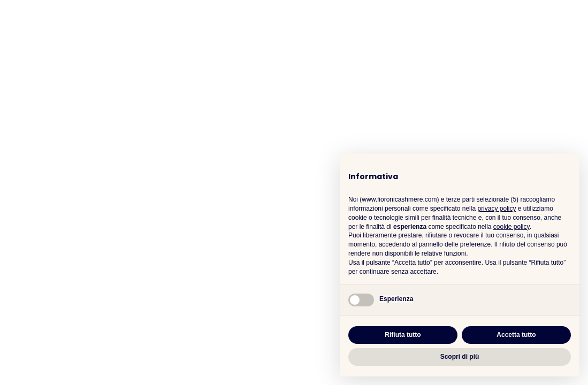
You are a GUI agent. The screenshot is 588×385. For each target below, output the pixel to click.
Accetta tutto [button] (516, 335)
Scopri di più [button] (460, 357)
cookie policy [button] (511, 227)
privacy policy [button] (497, 209)
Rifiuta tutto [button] (403, 335)
